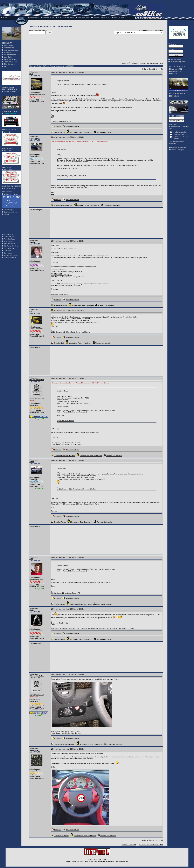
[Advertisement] (11, 225)
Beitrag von (34, 72)
